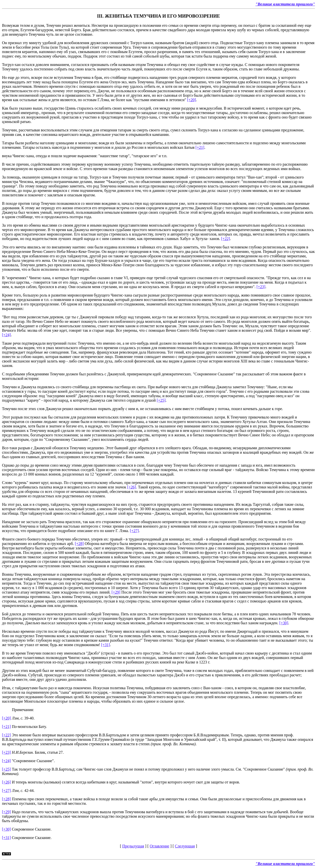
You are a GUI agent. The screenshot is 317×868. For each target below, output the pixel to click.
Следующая (185, 846)
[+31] (106, 645)
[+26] (132, 487)
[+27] (134, 531)
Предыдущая (133, 846)
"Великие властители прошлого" (285, 4)
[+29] (116, 592)
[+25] (161, 400)
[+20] (191, 100)
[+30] (284, 623)
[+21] (200, 147)
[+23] (261, 287)
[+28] (79, 544)
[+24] (6, 335)
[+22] (226, 239)
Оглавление (159, 846)
